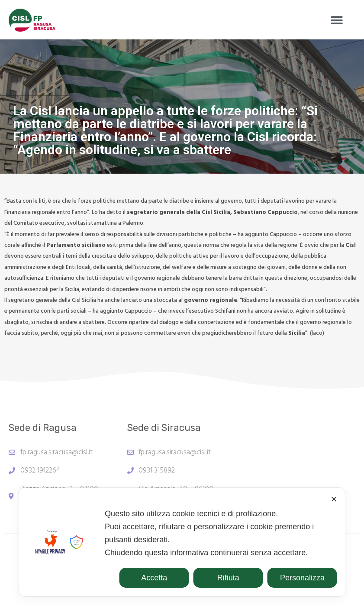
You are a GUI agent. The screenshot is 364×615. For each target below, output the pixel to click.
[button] (337, 20)
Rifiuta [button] (228, 578)
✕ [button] (334, 499)
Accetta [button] (154, 578)
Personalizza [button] (302, 578)
